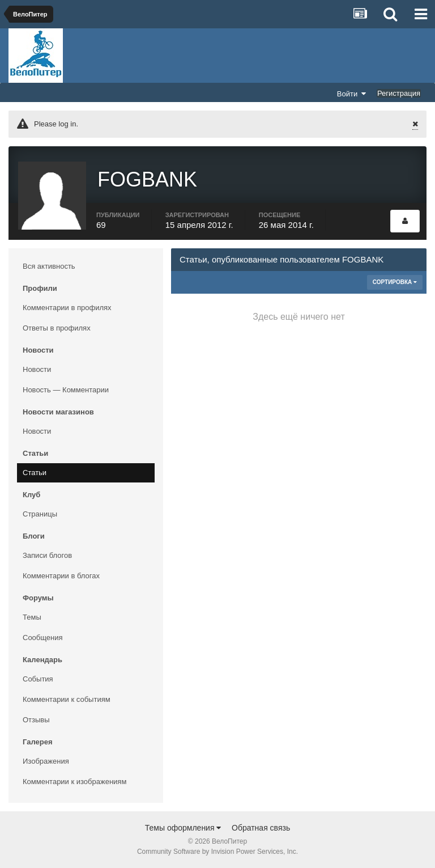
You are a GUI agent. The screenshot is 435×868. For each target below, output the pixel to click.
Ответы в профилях (57, 328)
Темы (32, 617)
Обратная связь (261, 828)
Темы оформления (183, 828)
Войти (352, 94)
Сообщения (43, 638)
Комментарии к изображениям (74, 782)
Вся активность (49, 266)
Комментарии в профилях (67, 308)
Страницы (40, 514)
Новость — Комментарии (66, 390)
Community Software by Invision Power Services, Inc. (217, 852)
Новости (37, 369)
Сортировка (395, 282)
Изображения (46, 761)
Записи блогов (47, 555)
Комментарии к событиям (67, 699)
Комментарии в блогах (61, 576)
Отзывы (36, 720)
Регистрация (399, 93)
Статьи (35, 473)
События (38, 679)
